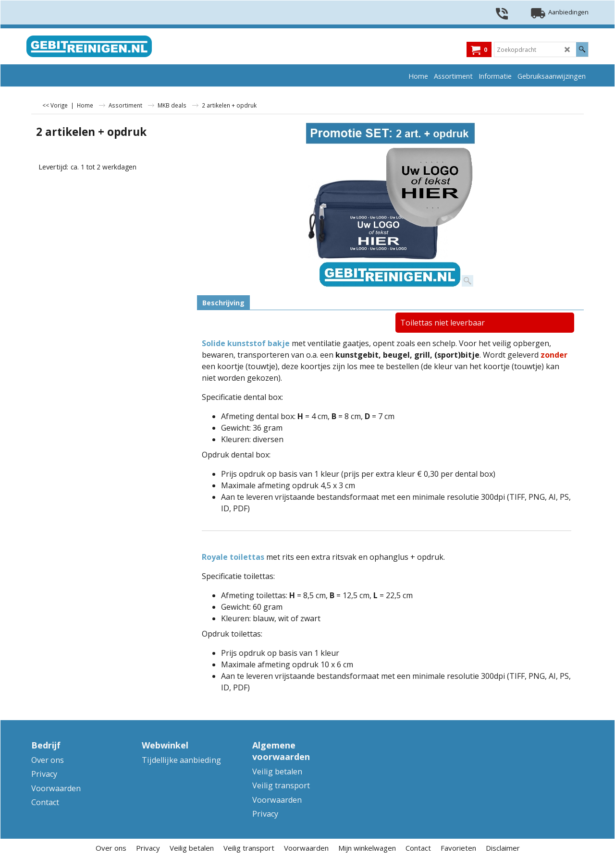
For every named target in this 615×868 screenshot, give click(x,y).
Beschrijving (223, 303)
